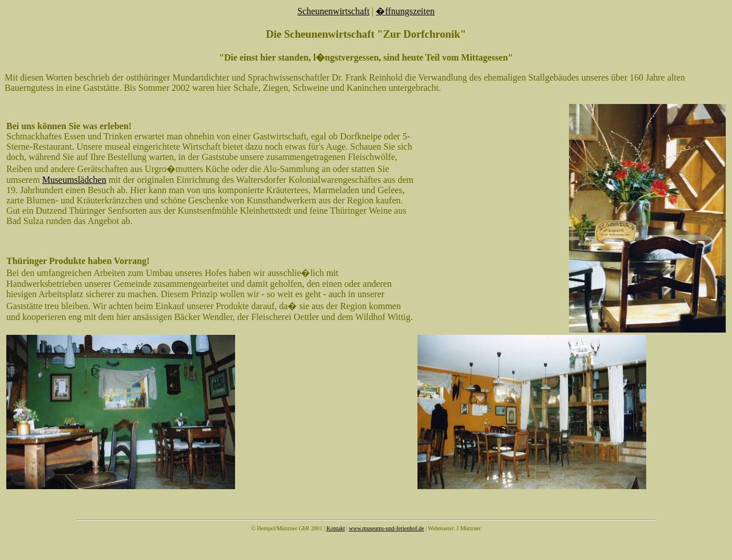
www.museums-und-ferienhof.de (387, 528)
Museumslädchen (74, 180)
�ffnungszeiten (405, 11)
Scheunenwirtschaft (333, 11)
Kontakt (336, 528)
